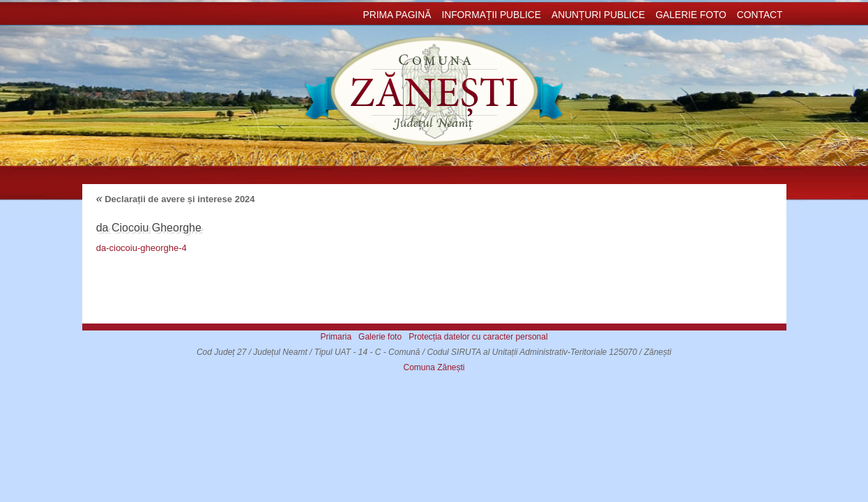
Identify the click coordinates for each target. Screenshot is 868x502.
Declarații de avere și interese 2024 (176, 199)
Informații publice (491, 15)
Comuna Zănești (434, 367)
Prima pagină (397, 15)
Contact (760, 15)
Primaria (336, 337)
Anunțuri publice (598, 15)
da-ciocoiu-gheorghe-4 (142, 248)
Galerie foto (691, 15)
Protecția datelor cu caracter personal (478, 337)
